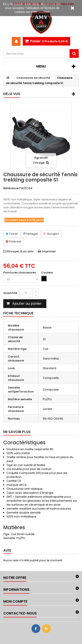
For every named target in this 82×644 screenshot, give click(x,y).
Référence (11, 188)
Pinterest (13, 241)
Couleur (48, 273)
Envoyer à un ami (20, 251)
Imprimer (49, 251)
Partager (31, 234)
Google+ (51, 234)
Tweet (12, 234)
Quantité (10, 293)
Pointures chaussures (20, 273)
